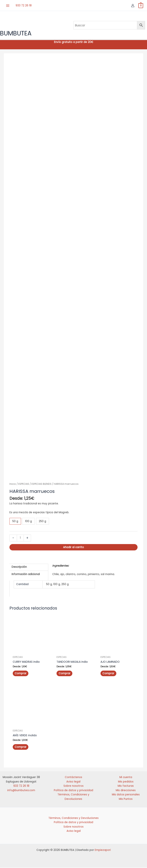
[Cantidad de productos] (20, 539)
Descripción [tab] (19, 568)
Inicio (13, 485)
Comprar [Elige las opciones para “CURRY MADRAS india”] (21, 675)
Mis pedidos (126, 782)
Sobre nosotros (73, 787)
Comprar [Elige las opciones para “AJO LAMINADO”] (108, 675)
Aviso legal (73, 782)
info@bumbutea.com (21, 791)
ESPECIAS (24, 485)
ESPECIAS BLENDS (41, 485)
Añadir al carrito (73, 549)
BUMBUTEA (16, 34)
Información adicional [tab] (26, 576)
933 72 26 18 (24, 5)
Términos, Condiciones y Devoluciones (73, 819)
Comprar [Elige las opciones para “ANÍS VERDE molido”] (21, 748)
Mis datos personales (126, 795)
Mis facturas (126, 787)
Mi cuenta (126, 778)
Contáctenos (73, 778)
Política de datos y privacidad (73, 791)
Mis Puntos (126, 800)
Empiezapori (103, 851)
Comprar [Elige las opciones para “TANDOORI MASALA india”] (64, 675)
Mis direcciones (126, 791)
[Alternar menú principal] (8, 5)
